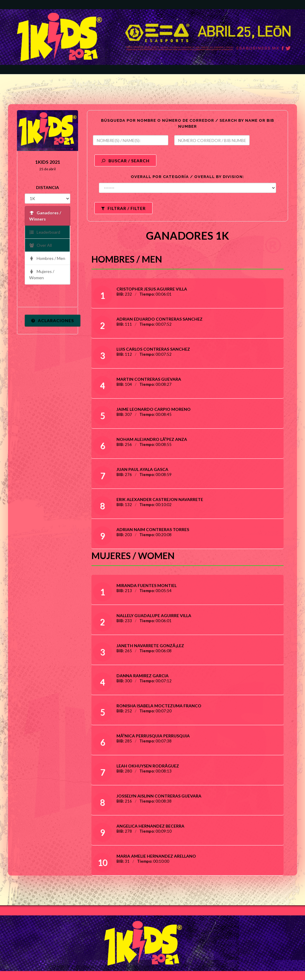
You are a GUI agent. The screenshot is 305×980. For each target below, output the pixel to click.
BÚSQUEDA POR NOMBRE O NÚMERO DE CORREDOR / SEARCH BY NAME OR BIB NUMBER (187, 123)
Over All (41, 245)
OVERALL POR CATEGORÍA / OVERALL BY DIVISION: (187, 177)
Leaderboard (45, 232)
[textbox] (131, 140)
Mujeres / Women (42, 274)
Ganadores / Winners (45, 216)
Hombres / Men (47, 259)
